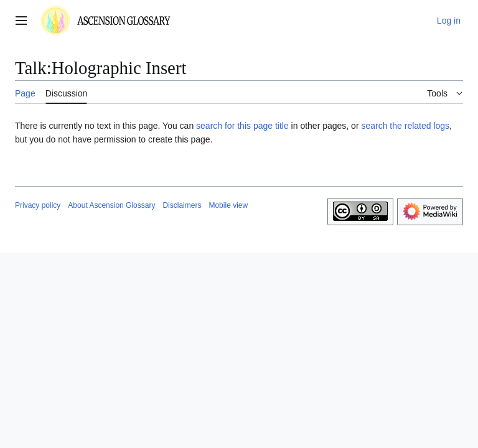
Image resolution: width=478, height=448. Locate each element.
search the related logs (405, 126)
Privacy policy (38, 205)
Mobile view (228, 205)
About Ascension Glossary (111, 205)
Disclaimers (182, 205)
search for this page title (242, 126)
